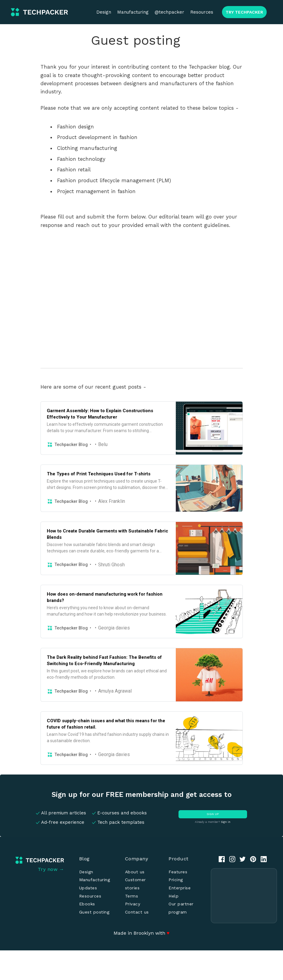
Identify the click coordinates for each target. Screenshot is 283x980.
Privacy (133, 904)
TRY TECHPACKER (244, 12)
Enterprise (180, 888)
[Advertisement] (244, 896)
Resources (202, 12)
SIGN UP (213, 814)
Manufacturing (133, 12)
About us (135, 872)
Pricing (176, 880)
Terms (132, 896)
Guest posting (94, 912)
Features (178, 872)
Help (174, 896)
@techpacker (169, 12)
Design (104, 12)
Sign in (226, 822)
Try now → (51, 869)
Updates (88, 888)
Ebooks (87, 904)
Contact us (137, 912)
